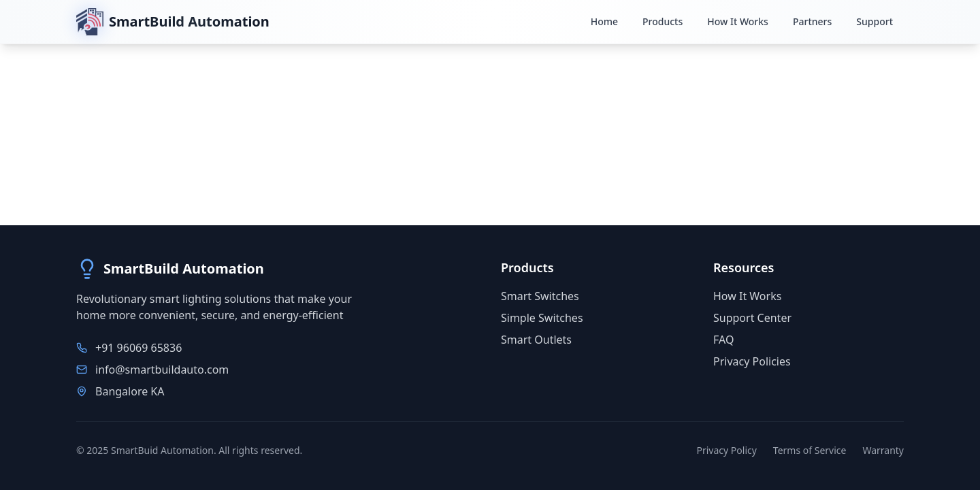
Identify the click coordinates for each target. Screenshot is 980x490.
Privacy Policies (752, 361)
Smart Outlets (536, 340)
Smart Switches (540, 296)
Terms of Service (810, 450)
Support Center (752, 318)
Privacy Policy (727, 450)
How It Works (747, 296)
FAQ (723, 340)
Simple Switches (542, 318)
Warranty (883, 450)
